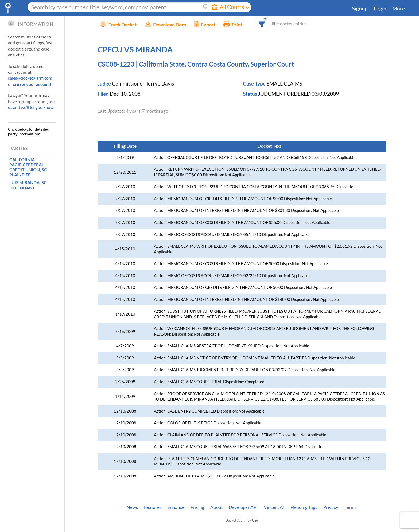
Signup (360, 9)
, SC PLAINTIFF (28, 167)
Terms (350, 507)
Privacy (331, 507)
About (216, 507)
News (132, 507)
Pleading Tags (304, 507)
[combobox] (270, 23)
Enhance (176, 507)
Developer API (243, 507)
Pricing (197, 507)
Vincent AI (274, 507)
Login (380, 9)
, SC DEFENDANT (28, 185)
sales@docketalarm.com (30, 78)
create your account (32, 84)
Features (153, 507)
